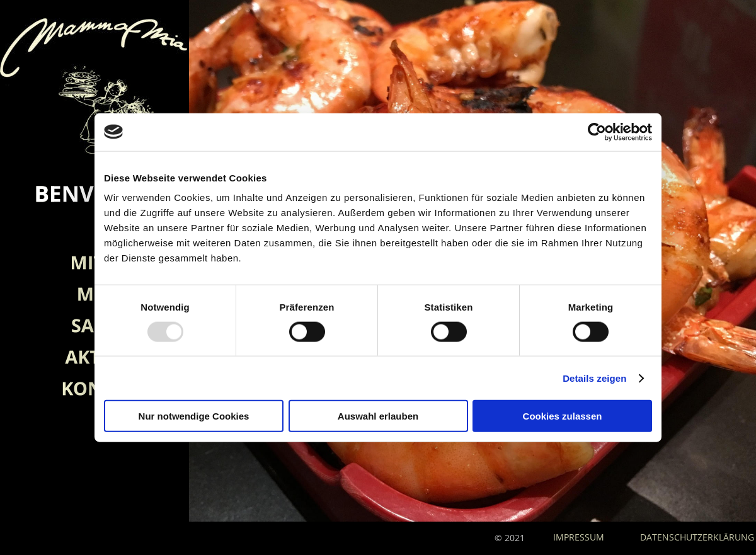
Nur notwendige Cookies (194, 416)
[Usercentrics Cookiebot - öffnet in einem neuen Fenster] (597, 132)
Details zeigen (594, 378)
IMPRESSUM (580, 537)
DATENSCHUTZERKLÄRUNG (697, 537)
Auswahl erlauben (378, 416)
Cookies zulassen (563, 416)
